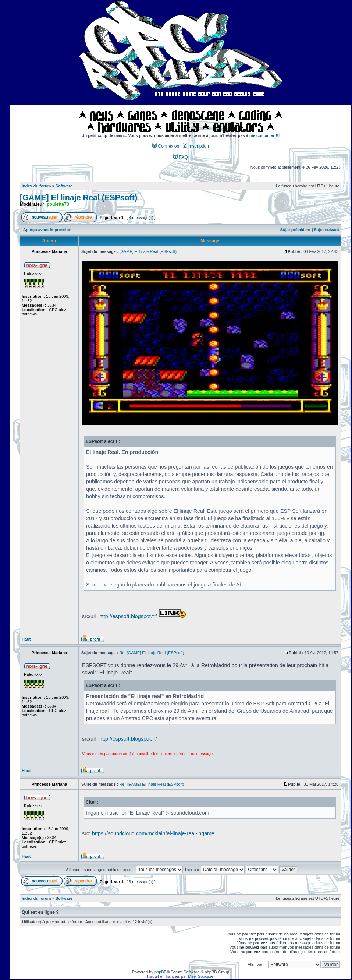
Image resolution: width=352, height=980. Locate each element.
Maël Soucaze (201, 976)
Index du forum (36, 186)
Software (64, 186)
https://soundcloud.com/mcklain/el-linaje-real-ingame (153, 833)
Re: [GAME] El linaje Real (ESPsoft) (152, 653)
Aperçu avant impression (47, 230)
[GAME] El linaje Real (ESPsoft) (79, 198)
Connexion (166, 146)
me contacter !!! (265, 135)
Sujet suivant (326, 230)
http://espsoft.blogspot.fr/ (128, 616)
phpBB (161, 972)
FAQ (181, 157)
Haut (26, 639)
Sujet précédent (296, 230)
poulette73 (58, 204)
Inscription (196, 146)
